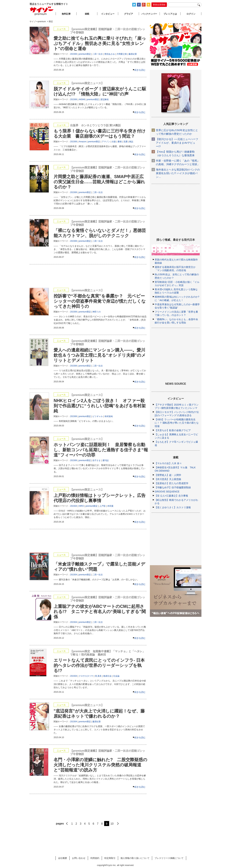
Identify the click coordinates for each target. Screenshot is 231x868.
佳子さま (97, 460)
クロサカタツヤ (86, 676)
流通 (125, 142)
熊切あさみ (110, 54)
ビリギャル (98, 416)
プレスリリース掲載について (169, 858)
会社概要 (63, 858)
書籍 (120, 142)
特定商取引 (110, 858)
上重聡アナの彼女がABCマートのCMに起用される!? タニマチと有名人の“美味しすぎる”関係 (100, 611)
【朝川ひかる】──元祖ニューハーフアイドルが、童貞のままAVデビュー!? (177, 143)
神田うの (97, 312)
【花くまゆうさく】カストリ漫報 (173, 507)
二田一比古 (98, 54)
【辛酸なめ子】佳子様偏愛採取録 (173, 487)
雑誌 (131, 142)
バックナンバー (149, 14)
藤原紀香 (133, 54)
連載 (87, 14)
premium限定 (85, 54)
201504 (74, 506)
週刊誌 (106, 460)
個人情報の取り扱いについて (135, 858)
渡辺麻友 (105, 99)
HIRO (81, 506)
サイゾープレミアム (42, 11)
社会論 (116, 676)
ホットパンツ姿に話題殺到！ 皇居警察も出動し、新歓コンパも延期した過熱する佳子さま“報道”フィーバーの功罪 (101, 450)
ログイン (191, 14)
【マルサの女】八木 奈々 (168, 463)
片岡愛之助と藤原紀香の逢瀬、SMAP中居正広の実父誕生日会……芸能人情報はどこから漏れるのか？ (99, 182)
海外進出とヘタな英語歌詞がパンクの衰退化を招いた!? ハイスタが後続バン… (178, 173)
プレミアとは (170, 14)
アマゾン (106, 142)
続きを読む (140, 70)
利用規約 (95, 858)
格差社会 (107, 676)
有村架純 (109, 416)
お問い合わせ (79, 858)
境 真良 (98, 676)
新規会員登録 (159, 5)
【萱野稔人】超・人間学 (168, 475)
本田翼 (110, 506)
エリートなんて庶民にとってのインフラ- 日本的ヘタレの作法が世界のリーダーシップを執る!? (99, 665)
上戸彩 (102, 506)
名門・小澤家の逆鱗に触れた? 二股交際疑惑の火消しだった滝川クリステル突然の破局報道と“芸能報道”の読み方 (100, 765)
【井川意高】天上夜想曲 (168, 479)
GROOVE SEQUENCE (167, 492)
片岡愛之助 (122, 54)
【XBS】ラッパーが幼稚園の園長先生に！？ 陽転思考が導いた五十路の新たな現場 (177, 423)
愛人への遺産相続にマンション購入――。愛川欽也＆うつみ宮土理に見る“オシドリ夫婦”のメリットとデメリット (100, 355)
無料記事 (66, 14)
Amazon (82, 142)
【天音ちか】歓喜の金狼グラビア (173, 430)
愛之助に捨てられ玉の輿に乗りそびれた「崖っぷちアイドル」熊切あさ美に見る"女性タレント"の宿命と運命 (100, 43)
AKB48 (82, 99)
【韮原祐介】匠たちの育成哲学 (172, 483)
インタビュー (108, 14)
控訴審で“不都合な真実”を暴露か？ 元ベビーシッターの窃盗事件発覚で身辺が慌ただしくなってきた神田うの (100, 301)
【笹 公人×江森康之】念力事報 (171, 496)
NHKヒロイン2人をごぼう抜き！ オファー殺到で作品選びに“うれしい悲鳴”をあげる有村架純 (100, 406)
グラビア (129, 14)
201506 (74, 54)
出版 (114, 142)
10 (112, 824)
